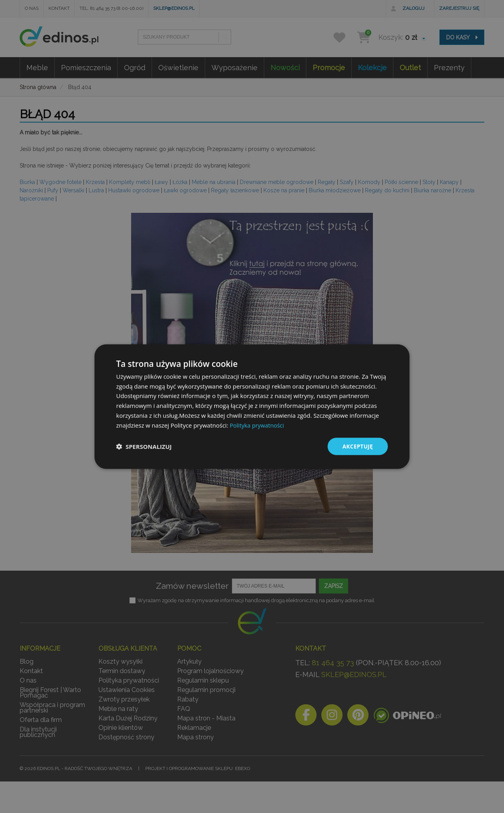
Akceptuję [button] (357, 446)
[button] (144, 446)
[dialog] (252, 407)
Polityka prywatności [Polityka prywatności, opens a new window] (258, 425)
